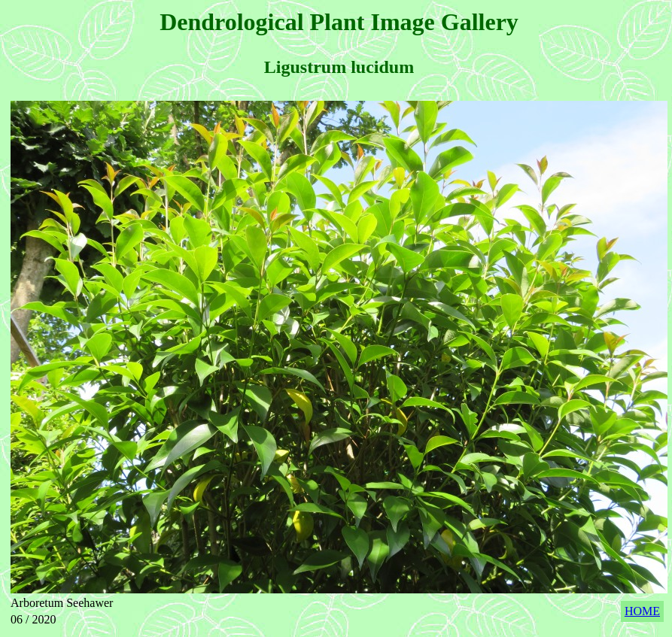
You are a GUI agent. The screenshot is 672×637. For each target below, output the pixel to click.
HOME (642, 611)
